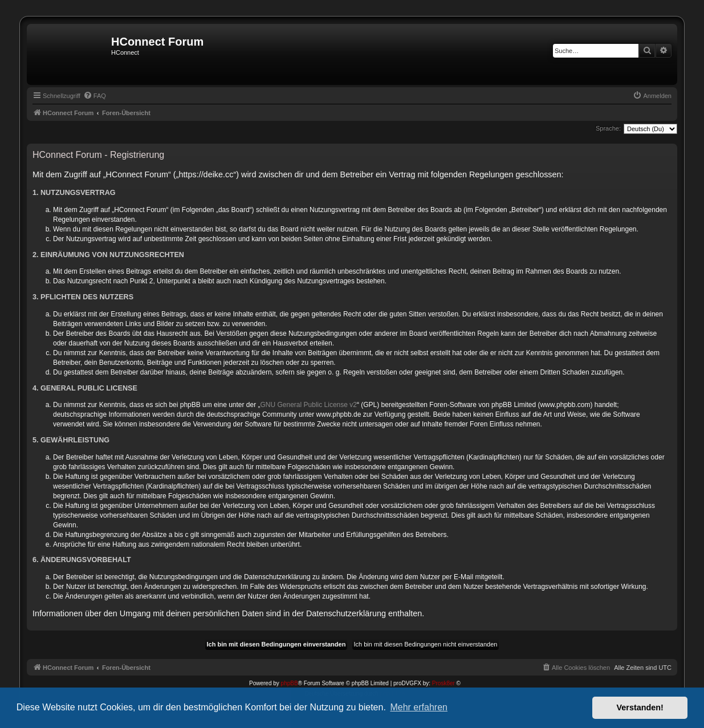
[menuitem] (95, 96)
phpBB (290, 683)
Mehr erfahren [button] (419, 707)
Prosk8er (443, 683)
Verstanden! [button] (640, 707)
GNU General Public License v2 (309, 405)
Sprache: (608, 128)
